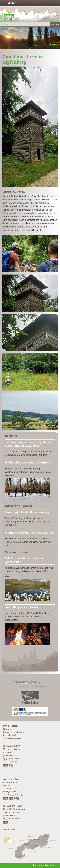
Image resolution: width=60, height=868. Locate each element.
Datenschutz (51, 865)
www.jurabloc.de (6, 766)
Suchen (55, 24)
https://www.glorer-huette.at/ (11, 799)
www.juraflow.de (6, 823)
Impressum (38, 865)
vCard (11, 766)
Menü (12, 3)
